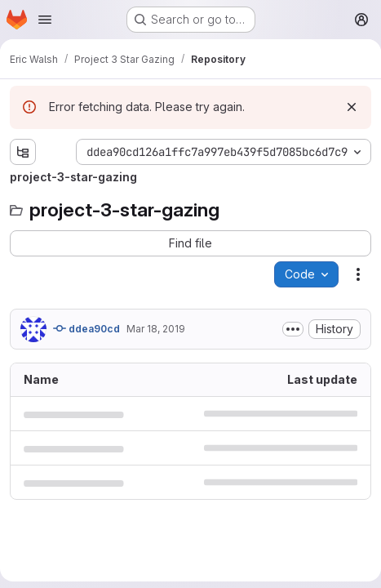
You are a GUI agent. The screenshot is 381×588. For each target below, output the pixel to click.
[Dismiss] (352, 107)
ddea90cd (86, 328)
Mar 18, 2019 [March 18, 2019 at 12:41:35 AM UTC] (156, 329)
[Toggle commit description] (293, 329)
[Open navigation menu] (45, 20)
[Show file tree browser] (23, 152)
